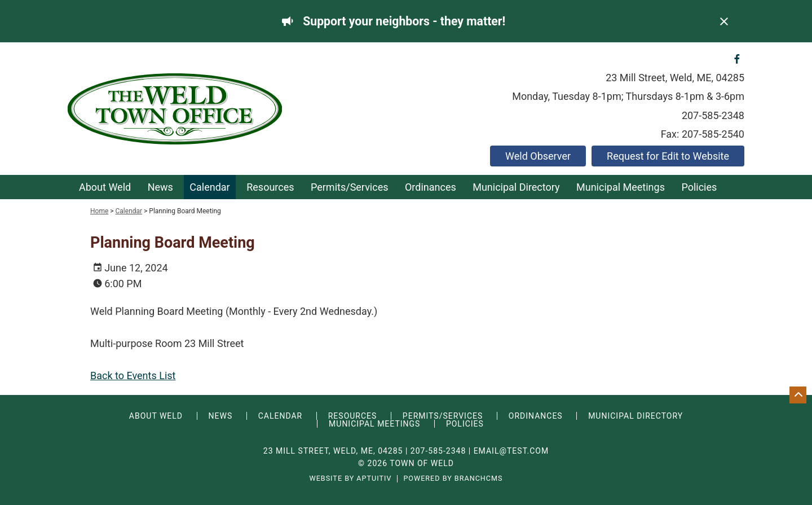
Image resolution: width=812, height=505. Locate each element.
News (160, 187)
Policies (699, 187)
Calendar (209, 187)
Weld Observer (538, 156)
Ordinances (431, 187)
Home (99, 211)
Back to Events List (133, 376)
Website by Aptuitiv (350, 479)
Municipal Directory (516, 187)
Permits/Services (350, 187)
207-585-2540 (713, 134)
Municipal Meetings (621, 187)
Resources (270, 187)
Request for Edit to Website (668, 156)
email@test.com (511, 451)
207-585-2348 (713, 115)
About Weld (105, 187)
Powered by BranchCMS (453, 479)
